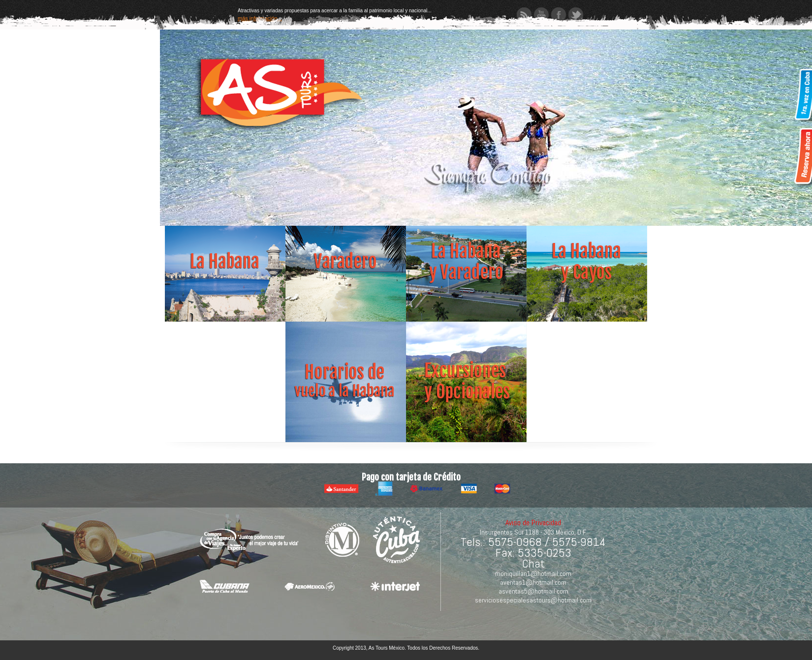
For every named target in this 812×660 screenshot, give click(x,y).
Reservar (802, 157)
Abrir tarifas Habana (225, 261)
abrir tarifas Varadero (346, 261)
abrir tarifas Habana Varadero (466, 261)
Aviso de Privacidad (533, 523)
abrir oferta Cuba (587, 261)
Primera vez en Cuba (802, 98)
